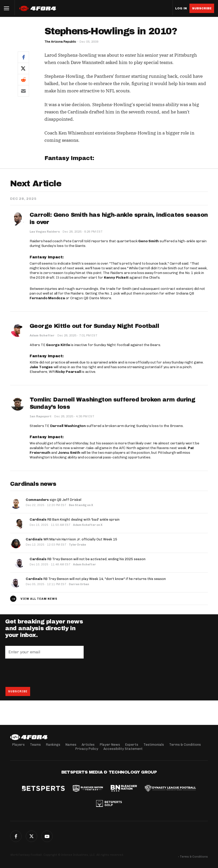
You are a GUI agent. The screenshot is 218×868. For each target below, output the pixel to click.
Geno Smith (148, 241)
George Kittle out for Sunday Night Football (94, 326)
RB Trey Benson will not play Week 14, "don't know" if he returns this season (96, 579)
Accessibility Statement (123, 749)
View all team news (39, 599)
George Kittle (58, 345)
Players (18, 745)
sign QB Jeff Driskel (54, 500)
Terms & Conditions (185, 745)
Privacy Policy (87, 749)
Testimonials (154, 745)
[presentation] (45, 673)
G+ (47, 836)
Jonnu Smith (69, 453)
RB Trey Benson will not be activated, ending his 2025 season (88, 559)
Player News (110, 745)
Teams (35, 745)
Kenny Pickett (116, 277)
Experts (132, 745)
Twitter (31, 836)
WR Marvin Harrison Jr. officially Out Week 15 (71, 539)
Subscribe (202, 8)
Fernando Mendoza (47, 298)
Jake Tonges (41, 367)
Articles (88, 745)
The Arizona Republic (60, 42)
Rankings (53, 745)
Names (71, 745)
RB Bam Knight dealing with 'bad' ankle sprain (75, 519)
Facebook (16, 836)
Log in (181, 8)
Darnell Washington (68, 426)
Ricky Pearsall (68, 372)
